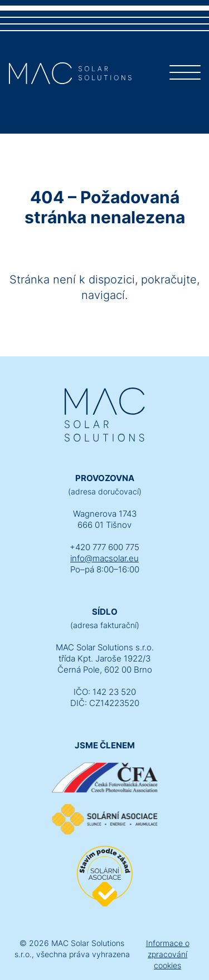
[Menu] (185, 74)
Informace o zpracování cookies (168, 954)
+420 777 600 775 (104, 547)
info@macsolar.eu (104, 558)
